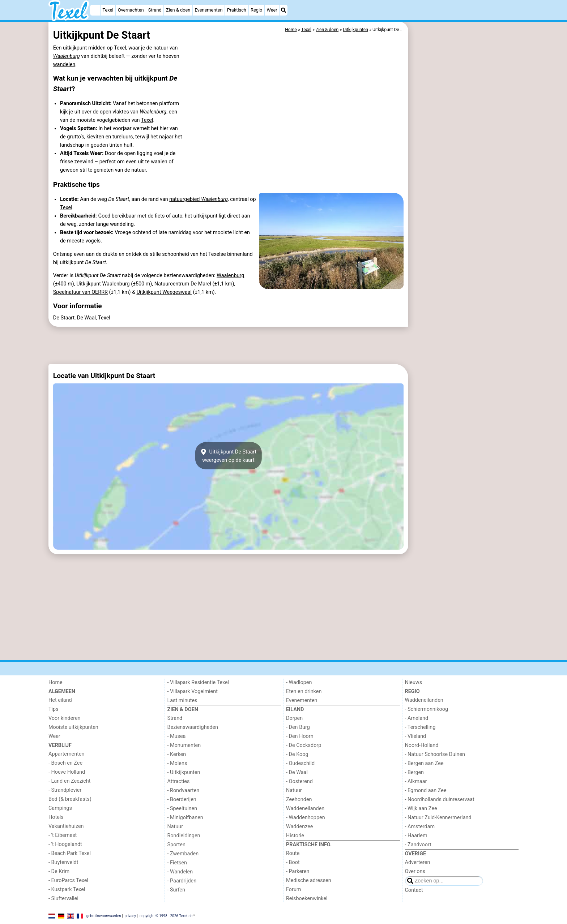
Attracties (179, 781)
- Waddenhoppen (306, 818)
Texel (108, 10)
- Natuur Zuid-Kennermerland (438, 818)
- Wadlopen (299, 682)
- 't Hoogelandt (65, 844)
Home (56, 682)
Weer (272, 10)
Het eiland (60, 700)
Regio (256, 10)
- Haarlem (416, 836)
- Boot (293, 862)
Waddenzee (299, 827)
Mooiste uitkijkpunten (73, 727)
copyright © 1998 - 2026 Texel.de (166, 916)
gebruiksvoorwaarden (104, 916)
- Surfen (176, 890)
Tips (54, 709)
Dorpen (294, 718)
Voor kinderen (65, 718)
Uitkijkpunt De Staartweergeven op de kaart (229, 456)
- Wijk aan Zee (421, 809)
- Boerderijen (182, 800)
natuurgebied (199, 199)
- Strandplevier (65, 790)
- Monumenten (184, 745)
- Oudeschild (300, 763)
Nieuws (414, 682)
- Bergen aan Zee (424, 763)
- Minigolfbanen (185, 818)
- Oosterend (299, 781)
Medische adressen (309, 880)
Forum (293, 889)
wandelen (64, 65)
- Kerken (177, 754)
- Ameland (417, 718)
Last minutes (182, 700)
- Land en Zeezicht (69, 781)
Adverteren (418, 862)
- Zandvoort (418, 845)
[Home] (95, 10)
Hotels (56, 817)
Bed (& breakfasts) (70, 799)
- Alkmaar (416, 781)
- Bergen (415, 772)
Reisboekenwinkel (307, 899)
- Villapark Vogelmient (193, 691)
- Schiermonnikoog (427, 709)
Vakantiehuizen (66, 826)
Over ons (415, 871)
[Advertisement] (464, 188)
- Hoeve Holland (67, 772)
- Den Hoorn (300, 736)
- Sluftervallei (63, 899)
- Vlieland (416, 736)
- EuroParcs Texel (68, 880)
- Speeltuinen (182, 809)
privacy (130, 916)
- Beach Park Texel (70, 853)
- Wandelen (180, 872)
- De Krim (59, 871)
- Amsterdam (420, 827)
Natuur (175, 827)
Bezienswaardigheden (193, 727)
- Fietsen (177, 863)
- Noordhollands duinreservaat (440, 800)
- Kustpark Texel (67, 889)
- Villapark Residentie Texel (198, 682)
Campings (60, 808)
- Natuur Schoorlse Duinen (435, 754)
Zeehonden (299, 800)
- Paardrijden (182, 881)
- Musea (177, 736)
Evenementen (208, 10)
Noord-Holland (422, 745)
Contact (414, 890)
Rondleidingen (184, 836)
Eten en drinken (304, 691)
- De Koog (297, 754)
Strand (155, 10)
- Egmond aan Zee (426, 790)
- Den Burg (298, 727)
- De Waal (297, 772)
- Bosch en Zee (65, 763)
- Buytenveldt (63, 862)
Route (293, 853)
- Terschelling (420, 727)
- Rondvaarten (184, 790)
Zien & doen (178, 10)
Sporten (176, 845)
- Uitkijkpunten (184, 772)
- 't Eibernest (63, 835)
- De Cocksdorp (304, 745)
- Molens (177, 763)
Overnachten (131, 10)
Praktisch (237, 10)
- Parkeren (298, 871)
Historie (295, 836)
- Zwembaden (183, 854)
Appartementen (66, 754)
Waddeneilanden (305, 809)
